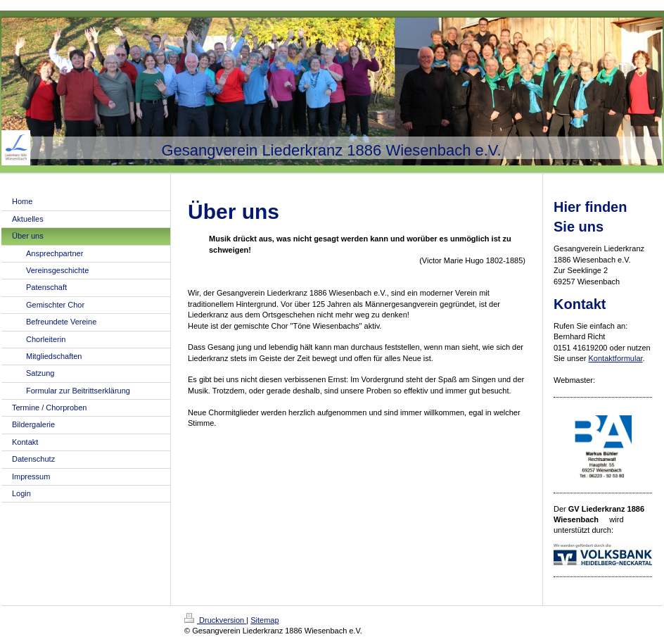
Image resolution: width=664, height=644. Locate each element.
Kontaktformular (616, 358)
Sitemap (264, 620)
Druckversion (215, 620)
